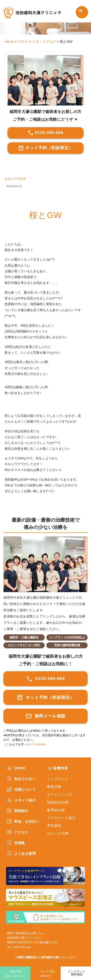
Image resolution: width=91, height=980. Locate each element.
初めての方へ (21, 779)
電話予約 (15, 974)
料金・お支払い (23, 821)
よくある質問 (21, 854)
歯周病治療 (56, 810)
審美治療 (54, 787)
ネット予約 (45, 974)
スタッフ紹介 (21, 800)
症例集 (16, 843)
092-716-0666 (35, 744)
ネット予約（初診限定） (46, 148)
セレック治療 (58, 833)
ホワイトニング (59, 794)
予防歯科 (54, 826)
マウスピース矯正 (61, 818)
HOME (16, 768)
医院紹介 (18, 811)
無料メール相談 (45, 716)
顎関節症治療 (58, 802)
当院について (21, 790)
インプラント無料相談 (77, 973)
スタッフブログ (16, 179)
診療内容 (61, 768)
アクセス (18, 832)
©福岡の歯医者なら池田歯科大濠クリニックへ (45, 957)
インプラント (58, 779)
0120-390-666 (45, 133)
